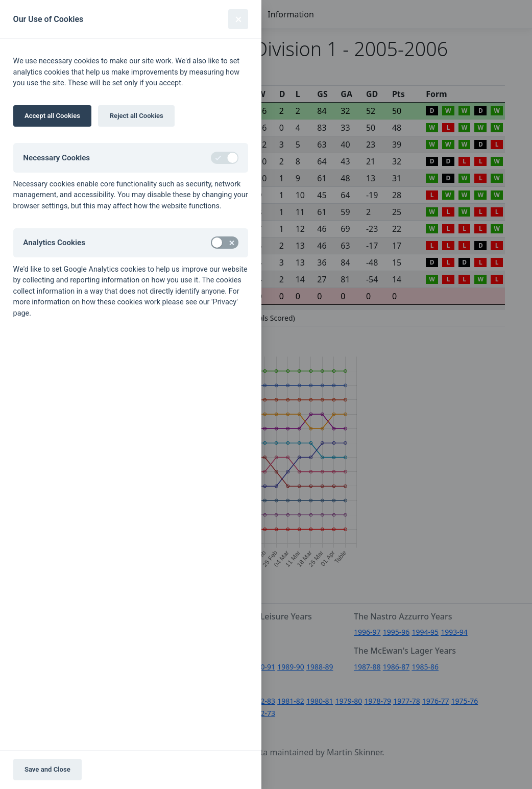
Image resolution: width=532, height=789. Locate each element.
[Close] (238, 19)
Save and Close (47, 769)
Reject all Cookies (137, 116)
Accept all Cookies (52, 116)
